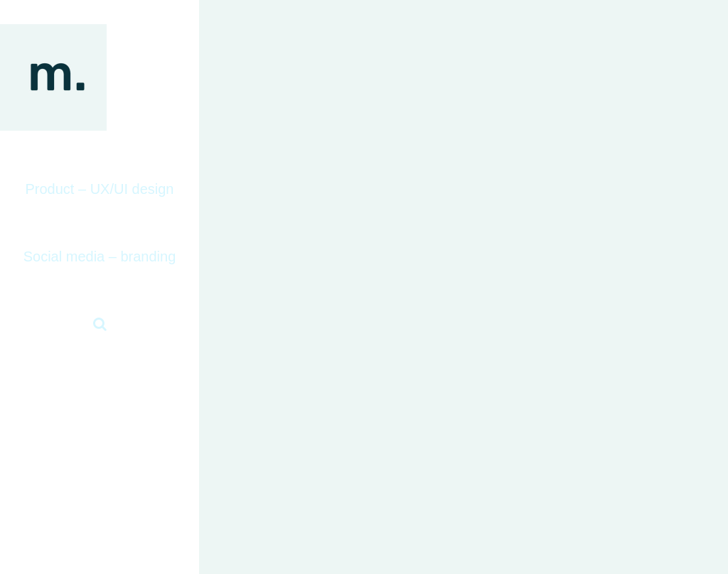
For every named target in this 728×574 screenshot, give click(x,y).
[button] (100, 324)
